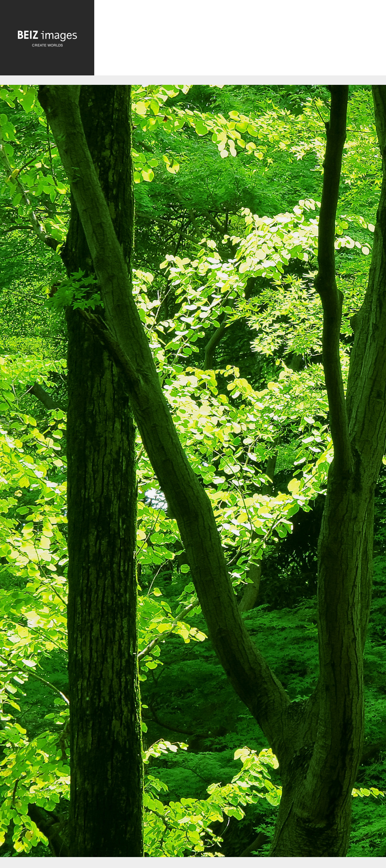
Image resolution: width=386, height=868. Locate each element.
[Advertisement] (240, 40)
